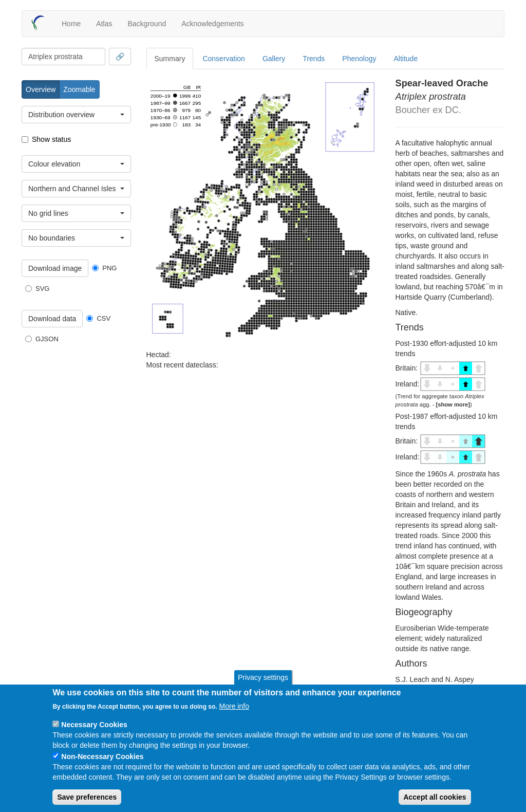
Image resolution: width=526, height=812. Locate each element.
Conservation (224, 59)
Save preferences (87, 797)
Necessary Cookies (94, 725)
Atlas (104, 24)
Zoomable (79, 89)
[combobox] (63, 57)
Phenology (359, 59)
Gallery (274, 59)
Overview (41, 89)
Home (71, 24)
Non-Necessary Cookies (102, 756)
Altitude (406, 59)
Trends (314, 59)
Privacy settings (263, 677)
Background (147, 24)
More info (234, 706)
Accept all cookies (435, 797)
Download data (52, 319)
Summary (170, 59)
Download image (55, 268)
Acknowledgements (212, 24)
